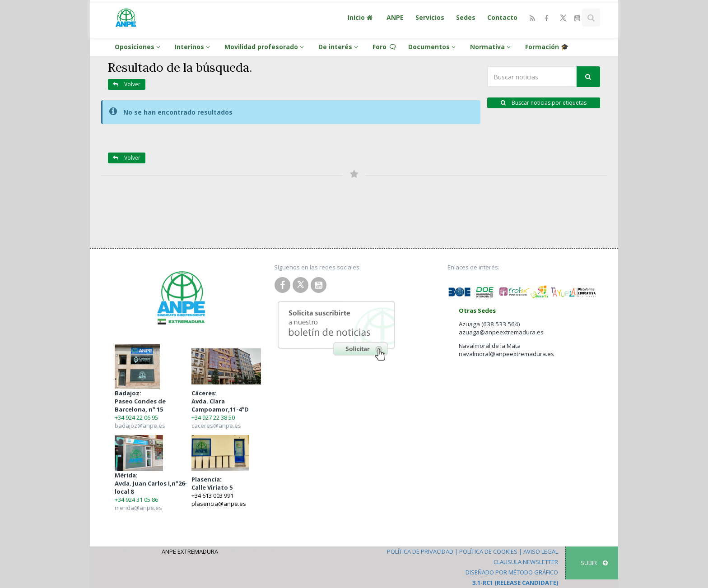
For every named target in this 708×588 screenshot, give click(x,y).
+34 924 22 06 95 (136, 417)
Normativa (492, 47)
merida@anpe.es (138, 508)
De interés (340, 47)
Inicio (361, 17)
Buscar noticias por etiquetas (544, 103)
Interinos (194, 47)
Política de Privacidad (420, 551)
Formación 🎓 (547, 47)
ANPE (395, 17)
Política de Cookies (488, 551)
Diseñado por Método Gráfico (512, 572)
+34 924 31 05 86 (136, 500)
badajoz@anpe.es (140, 426)
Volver (127, 84)
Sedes (466, 17)
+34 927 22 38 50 (213, 417)
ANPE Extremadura (190, 551)
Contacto (502, 17)
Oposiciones (139, 47)
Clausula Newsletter (526, 562)
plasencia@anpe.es (219, 504)
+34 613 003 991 (212, 495)
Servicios (430, 17)
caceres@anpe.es (216, 426)
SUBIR (594, 563)
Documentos (433, 47)
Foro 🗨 (384, 47)
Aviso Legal (541, 551)
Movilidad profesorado (265, 47)
